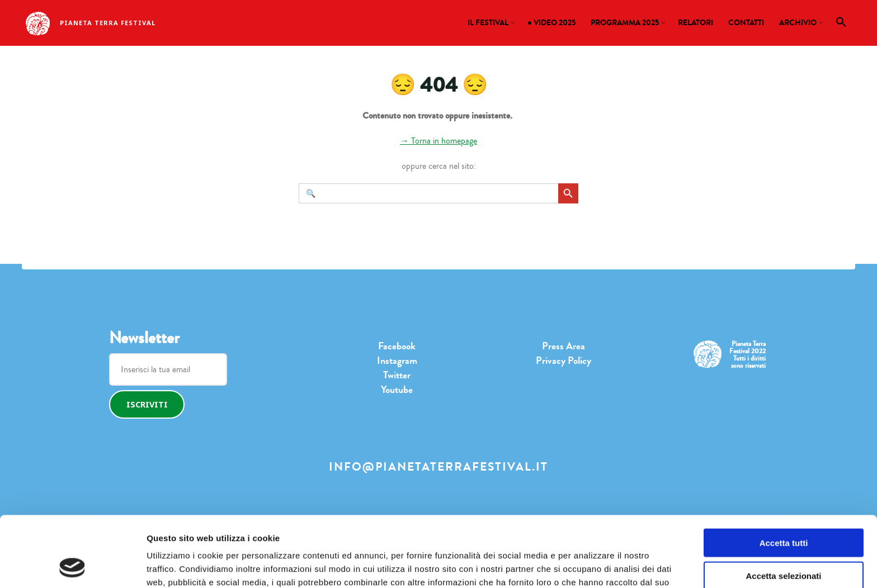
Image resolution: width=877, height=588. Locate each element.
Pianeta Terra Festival (108, 23)
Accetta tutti (784, 476)
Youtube (397, 390)
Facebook (397, 346)
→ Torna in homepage (438, 141)
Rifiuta (784, 542)
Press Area (564, 346)
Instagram (397, 361)
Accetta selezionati (783, 509)
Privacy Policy (564, 361)
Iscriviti (147, 404)
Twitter (397, 375)
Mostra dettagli (562, 566)
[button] (841, 25)
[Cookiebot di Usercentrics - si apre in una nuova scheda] (72, 566)
